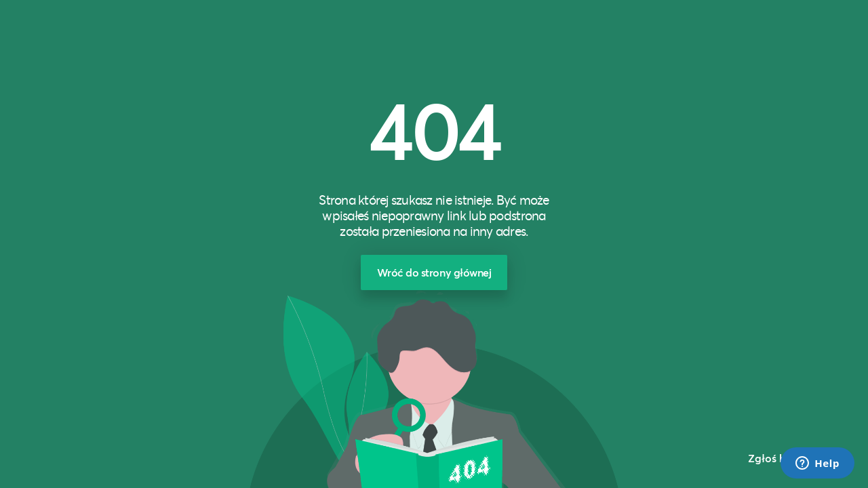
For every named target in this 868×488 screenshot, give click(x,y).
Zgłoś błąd (775, 458)
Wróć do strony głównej (434, 272)
